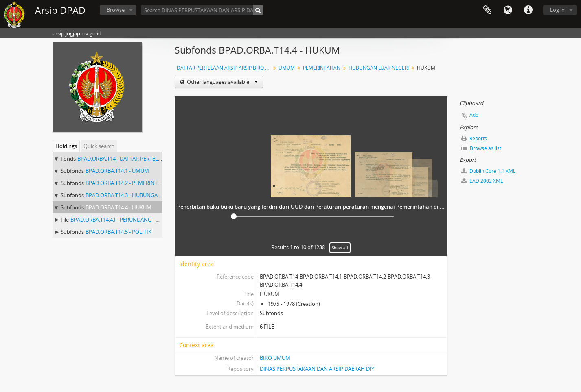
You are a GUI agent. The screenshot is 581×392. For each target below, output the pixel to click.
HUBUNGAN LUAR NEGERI (379, 68)
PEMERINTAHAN (322, 68)
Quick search (99, 146)
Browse (116, 10)
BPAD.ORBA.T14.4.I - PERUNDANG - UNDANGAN (128, 220)
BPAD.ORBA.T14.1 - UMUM (117, 171)
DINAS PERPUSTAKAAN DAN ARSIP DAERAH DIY (317, 369)
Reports (474, 138)
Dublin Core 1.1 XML (488, 171)
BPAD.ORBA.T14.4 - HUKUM (118, 207)
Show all (340, 248)
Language (508, 10)
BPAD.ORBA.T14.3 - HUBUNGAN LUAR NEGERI (140, 195)
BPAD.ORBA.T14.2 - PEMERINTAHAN (129, 183)
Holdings (66, 146)
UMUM (287, 68)
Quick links (528, 10)
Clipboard (487, 10)
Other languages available (222, 82)
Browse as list (481, 148)
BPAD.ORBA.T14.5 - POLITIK (118, 232)
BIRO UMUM (275, 358)
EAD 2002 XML (482, 181)
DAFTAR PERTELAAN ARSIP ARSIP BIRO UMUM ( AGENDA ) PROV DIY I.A (225, 68)
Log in (557, 10)
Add (474, 115)
